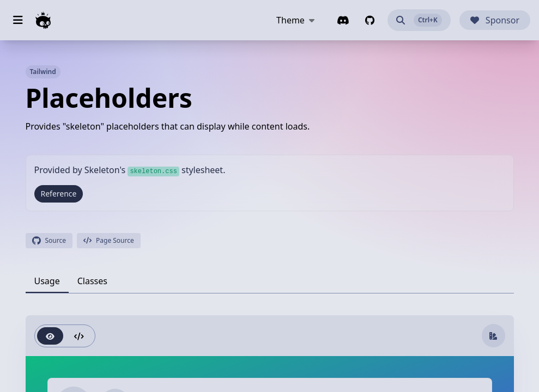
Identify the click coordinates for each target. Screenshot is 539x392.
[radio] (50, 336)
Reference (59, 194)
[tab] (47, 281)
